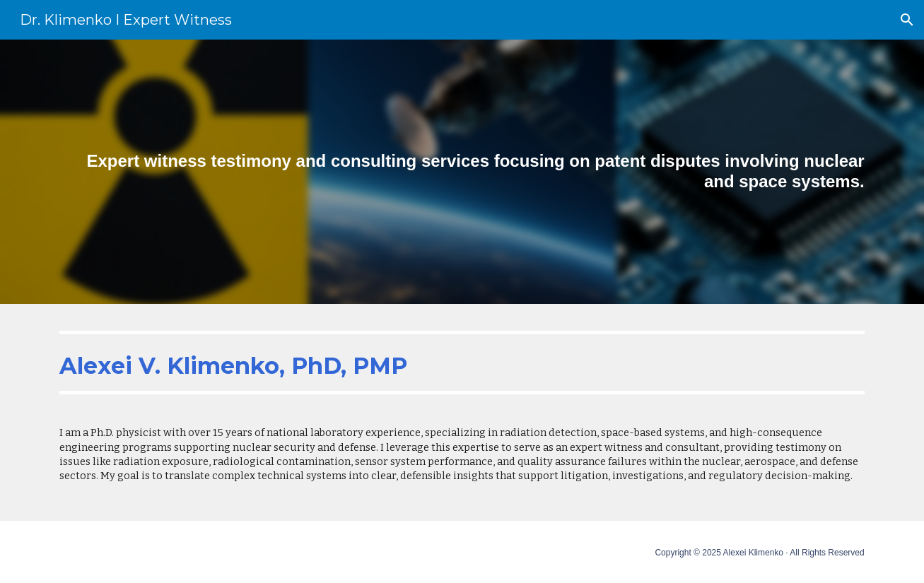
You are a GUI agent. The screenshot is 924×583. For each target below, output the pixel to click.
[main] (462, 172)
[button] (907, 20)
